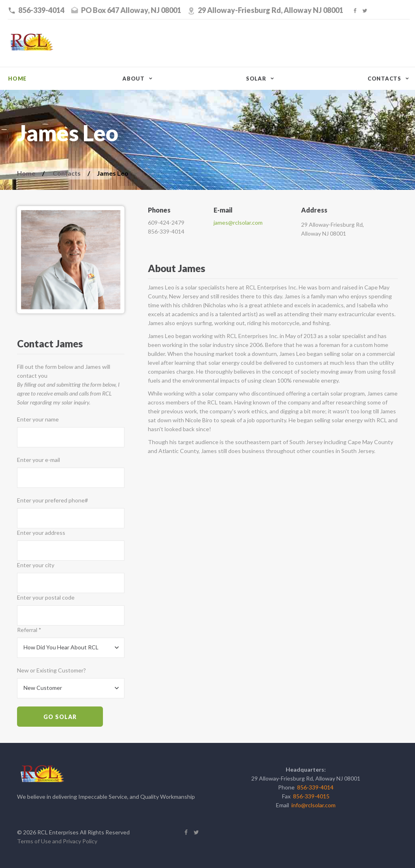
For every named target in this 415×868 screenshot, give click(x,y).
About (134, 79)
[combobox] (71, 648)
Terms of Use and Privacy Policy (57, 841)
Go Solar (60, 717)
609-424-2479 (166, 222)
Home (17, 79)
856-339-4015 (311, 796)
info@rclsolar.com (313, 805)
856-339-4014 (41, 10)
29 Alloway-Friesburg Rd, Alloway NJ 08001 (271, 10)
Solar (256, 79)
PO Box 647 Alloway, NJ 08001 (131, 10)
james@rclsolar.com (238, 222)
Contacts (384, 79)
